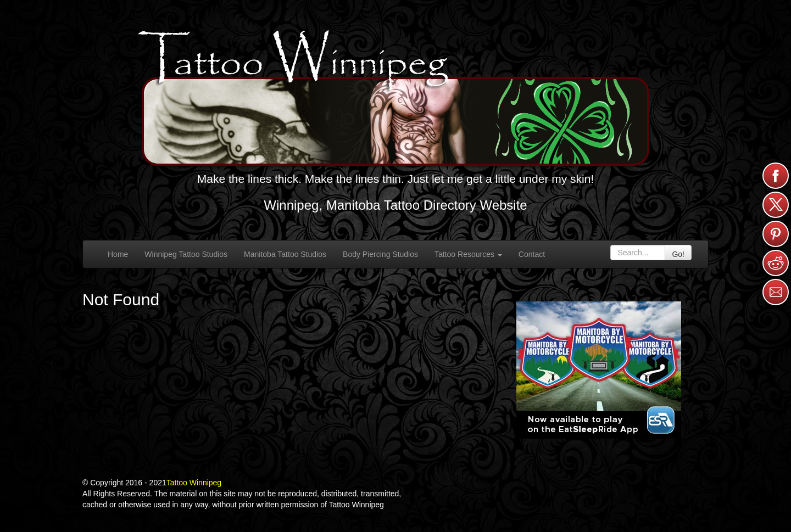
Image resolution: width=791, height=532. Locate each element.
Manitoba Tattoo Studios (285, 254)
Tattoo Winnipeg (194, 483)
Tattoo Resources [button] (468, 254)
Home (118, 254)
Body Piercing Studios (380, 254)
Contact (532, 254)
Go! (678, 254)
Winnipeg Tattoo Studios (186, 254)
